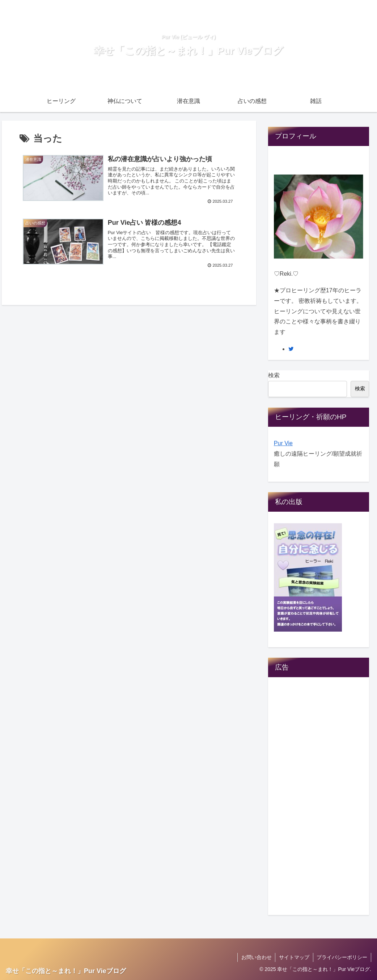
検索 (274, 375)
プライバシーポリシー (342, 957)
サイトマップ (294, 957)
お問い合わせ (256, 957)
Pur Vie (283, 443)
